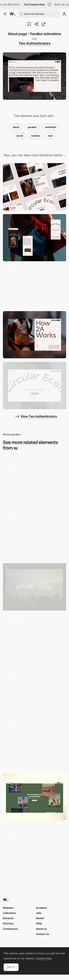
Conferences (10, 929)
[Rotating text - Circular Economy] (34, 386)
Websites (8, 908)
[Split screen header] (34, 335)
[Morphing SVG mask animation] (34, 286)
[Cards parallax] (34, 745)
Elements (8, 918)
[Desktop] (34, 187)
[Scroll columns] (34, 534)
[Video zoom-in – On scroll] (34, 640)
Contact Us (42, 934)
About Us (41, 929)
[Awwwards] (12, 14)
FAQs (39, 923)
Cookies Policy (44, 958)
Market (40, 918)
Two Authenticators (34, 43)
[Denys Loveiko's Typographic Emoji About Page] (34, 849)
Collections (9, 913)
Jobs (39, 913)
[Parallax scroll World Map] (34, 482)
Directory (8, 923)
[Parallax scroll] (34, 798)
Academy (42, 908)
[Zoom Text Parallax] (34, 692)
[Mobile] (34, 238)
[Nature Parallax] (34, 587)
